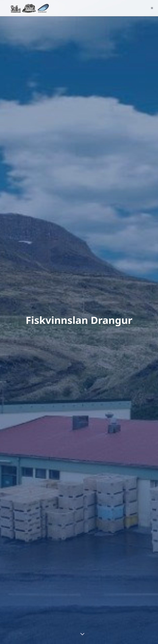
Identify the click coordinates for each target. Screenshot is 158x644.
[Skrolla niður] (82, 635)
